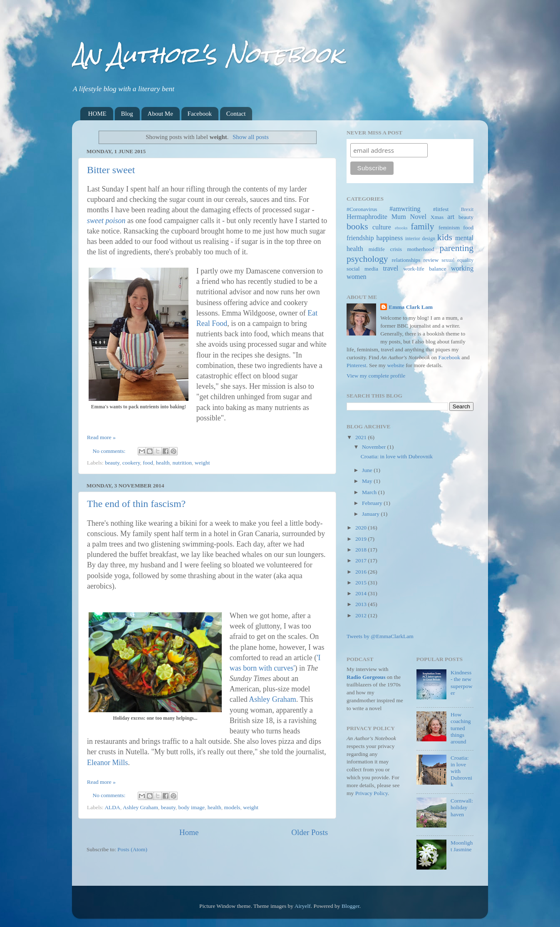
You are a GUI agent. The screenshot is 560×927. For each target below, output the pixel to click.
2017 (362, 560)
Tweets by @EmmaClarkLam (380, 636)
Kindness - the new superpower (462, 683)
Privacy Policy (372, 793)
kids (445, 237)
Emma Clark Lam (411, 307)
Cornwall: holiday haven (462, 807)
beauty (112, 463)
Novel (418, 217)
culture (382, 227)
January (371, 514)
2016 (362, 572)
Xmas (437, 217)
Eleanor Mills (107, 763)
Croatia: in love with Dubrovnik (397, 456)
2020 (362, 528)
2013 (362, 604)
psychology (367, 259)
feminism (449, 227)
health (163, 463)
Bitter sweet (111, 170)
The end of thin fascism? (136, 504)
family (422, 226)
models (232, 807)
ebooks (401, 228)
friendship (360, 238)
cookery (131, 463)
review (431, 260)
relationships (406, 260)
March (370, 492)
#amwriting (405, 209)
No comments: (110, 451)
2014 (362, 593)
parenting (456, 248)
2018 (362, 550)
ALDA (112, 807)
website (396, 365)
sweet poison (106, 221)
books (357, 226)
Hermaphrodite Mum (376, 217)
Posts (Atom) (132, 849)
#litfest (441, 209)
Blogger (351, 906)
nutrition (182, 463)
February (373, 503)
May (368, 481)
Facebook (200, 114)
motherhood (421, 249)
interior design (420, 239)
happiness (389, 238)
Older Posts (310, 832)
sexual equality (457, 260)
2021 (362, 437)
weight (202, 463)
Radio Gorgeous (366, 677)
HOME (97, 114)
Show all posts (251, 137)
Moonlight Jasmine (462, 846)
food (148, 463)
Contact (236, 114)
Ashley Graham (272, 699)
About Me (160, 114)
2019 (362, 539)
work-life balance (425, 269)
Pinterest (356, 365)
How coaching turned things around (461, 728)
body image (192, 807)
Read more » (101, 437)
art (451, 217)
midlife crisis (385, 249)
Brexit (467, 209)
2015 (362, 583)
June (368, 470)
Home (189, 832)
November (374, 447)
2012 (362, 615)
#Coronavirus (362, 209)
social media (362, 269)
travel (391, 268)
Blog (127, 114)
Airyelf (303, 906)
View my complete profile (376, 376)
